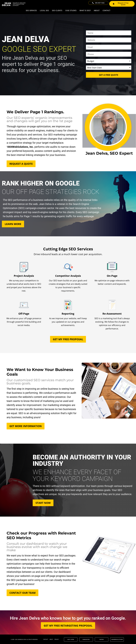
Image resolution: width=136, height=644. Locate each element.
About (97, 10)
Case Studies (71, 10)
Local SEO (44, 10)
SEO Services (31, 10)
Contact (106, 10)
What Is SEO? (85, 10)
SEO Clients (57, 10)
